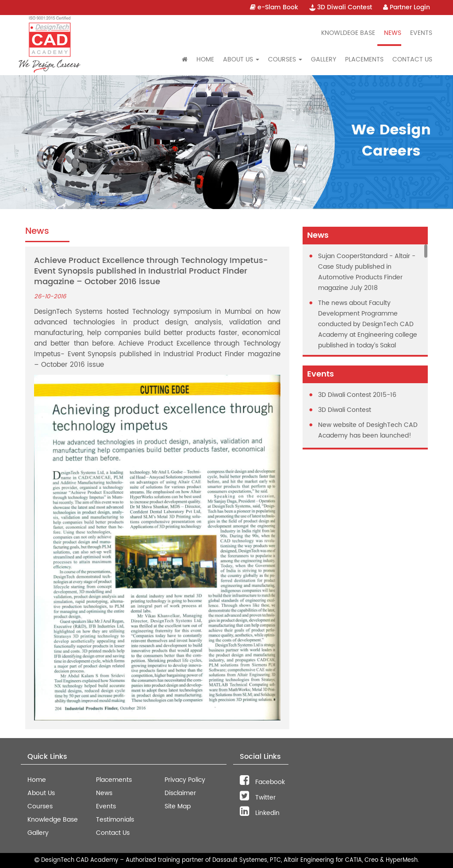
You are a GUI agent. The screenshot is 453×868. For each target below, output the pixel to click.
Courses (40, 806)
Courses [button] (285, 59)
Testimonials (115, 820)
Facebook (262, 782)
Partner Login (407, 7)
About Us (41, 793)
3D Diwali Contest (341, 7)
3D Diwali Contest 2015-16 (357, 395)
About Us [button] (241, 59)
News (393, 33)
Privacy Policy (185, 780)
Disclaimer (180, 793)
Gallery (324, 59)
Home (205, 59)
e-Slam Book (274, 7)
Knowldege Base (348, 33)
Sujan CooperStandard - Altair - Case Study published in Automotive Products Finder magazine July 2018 (367, 272)
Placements (364, 59)
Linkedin (260, 813)
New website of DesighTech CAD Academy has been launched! (368, 430)
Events (421, 33)
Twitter (258, 798)
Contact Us (412, 59)
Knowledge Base (53, 820)
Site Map (178, 806)
